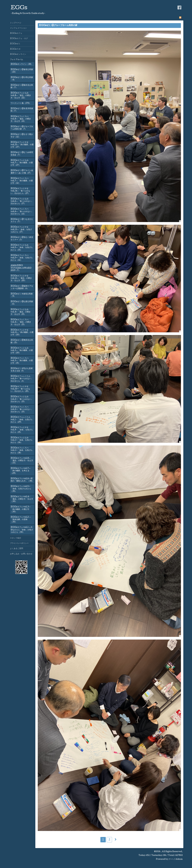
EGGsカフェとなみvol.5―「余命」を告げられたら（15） (22, 248)
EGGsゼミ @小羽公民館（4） (22, 79)
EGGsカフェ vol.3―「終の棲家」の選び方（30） (21, 509)
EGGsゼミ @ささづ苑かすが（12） (22, 136)
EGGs (19, 8)
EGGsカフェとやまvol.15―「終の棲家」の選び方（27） (22, 145)
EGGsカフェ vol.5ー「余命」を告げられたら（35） (21, 489)
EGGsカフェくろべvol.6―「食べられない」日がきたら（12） (22, 211)
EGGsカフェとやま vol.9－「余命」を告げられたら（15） (22, 430)
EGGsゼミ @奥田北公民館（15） (22, 341)
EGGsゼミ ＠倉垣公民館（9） (22, 295)
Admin (179, 859)
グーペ (171, 859)
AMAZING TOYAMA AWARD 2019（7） (21, 268)
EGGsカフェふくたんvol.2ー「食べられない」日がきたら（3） (22, 379)
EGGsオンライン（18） (22, 64)
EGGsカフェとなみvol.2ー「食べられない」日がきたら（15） (22, 399)
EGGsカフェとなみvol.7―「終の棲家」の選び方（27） (22, 163)
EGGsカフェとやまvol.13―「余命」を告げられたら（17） (21, 230)
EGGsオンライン (18, 54)
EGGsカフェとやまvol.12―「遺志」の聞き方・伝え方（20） (21, 278)
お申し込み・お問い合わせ (21, 554)
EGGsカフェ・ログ (19, 39)
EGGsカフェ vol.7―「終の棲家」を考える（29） (21, 471)
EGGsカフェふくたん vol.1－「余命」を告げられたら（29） (22, 420)
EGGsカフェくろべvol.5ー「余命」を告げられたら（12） (22, 258)
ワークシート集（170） (21, 103)
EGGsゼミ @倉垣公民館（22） (22, 71)
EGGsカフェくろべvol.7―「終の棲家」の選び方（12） (22, 181)
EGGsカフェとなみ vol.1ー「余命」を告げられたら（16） (22, 440)
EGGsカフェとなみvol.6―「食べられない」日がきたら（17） (22, 201)
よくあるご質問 (17, 549)
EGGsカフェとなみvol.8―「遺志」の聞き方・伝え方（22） (21, 95)
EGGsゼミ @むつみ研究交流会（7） (22, 154)
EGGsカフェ (16, 33)
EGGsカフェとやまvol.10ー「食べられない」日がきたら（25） (20, 389)
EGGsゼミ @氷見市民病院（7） (22, 110)
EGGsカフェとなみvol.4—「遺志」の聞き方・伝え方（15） (21, 312)
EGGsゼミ (15, 44)
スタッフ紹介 (16, 538)
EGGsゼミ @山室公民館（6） (22, 303)
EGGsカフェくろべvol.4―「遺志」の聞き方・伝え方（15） (21, 322)
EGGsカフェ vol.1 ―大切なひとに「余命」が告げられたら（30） (22, 530)
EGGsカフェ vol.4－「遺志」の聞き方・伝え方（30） (22, 499)
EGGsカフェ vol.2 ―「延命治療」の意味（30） (21, 520)
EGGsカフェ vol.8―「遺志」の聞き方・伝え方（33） (22, 461)
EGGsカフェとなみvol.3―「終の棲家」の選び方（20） (22, 351)
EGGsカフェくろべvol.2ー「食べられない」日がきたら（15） (22, 409)
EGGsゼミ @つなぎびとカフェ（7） (22, 221)
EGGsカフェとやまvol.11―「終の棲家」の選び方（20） (22, 332)
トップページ (16, 23)
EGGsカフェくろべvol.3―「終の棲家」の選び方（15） (22, 361)
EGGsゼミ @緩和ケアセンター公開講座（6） (22, 287)
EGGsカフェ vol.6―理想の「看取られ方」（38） (22, 480)
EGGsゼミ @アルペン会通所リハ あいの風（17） (22, 172)
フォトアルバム (17, 60)
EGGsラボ (15, 49)
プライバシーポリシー (19, 543)
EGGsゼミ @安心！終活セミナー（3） (22, 239)
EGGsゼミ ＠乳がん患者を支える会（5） (22, 370)
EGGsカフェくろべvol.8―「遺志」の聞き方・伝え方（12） (21, 119)
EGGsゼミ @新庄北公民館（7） (22, 86)
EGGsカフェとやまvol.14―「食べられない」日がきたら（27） (20, 191)
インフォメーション (18, 28)
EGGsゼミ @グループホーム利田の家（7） (22, 128)
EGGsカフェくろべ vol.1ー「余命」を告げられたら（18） (22, 450)
